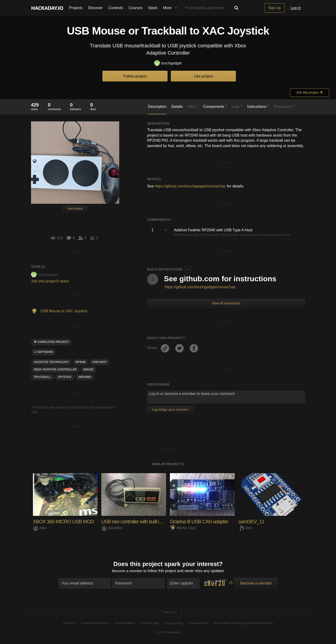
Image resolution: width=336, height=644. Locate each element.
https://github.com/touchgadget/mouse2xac (190, 186)
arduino (85, 377)
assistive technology (51, 362)
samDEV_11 (252, 522)
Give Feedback (125, 624)
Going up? (168, 612)
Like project (203, 76)
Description (157, 107)
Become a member (127, 571)
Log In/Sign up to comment (170, 410)
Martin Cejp (183, 528)
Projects (76, 8)
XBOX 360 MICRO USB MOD (64, 522)
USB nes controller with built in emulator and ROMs (154, 522)
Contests (116, 8)
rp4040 (81, 362)
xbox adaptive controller (55, 370)
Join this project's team (50, 281)
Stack (153, 8)
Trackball (42, 377)
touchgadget (168, 63)
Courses (136, 8)
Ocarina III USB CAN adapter (200, 522)
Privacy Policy (174, 624)
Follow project (135, 76)
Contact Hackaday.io (95, 624)
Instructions (258, 106)
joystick (65, 377)
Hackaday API (198, 624)
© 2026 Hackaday (168, 632)
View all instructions (226, 303)
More (171, 8)
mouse (88, 370)
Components (215, 106)
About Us (69, 624)
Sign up (274, 8)
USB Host (99, 362)
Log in (296, 8)
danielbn (112, 528)
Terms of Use (150, 624)
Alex (40, 528)
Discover (95, 8)
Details (177, 107)
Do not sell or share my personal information (243, 624)
